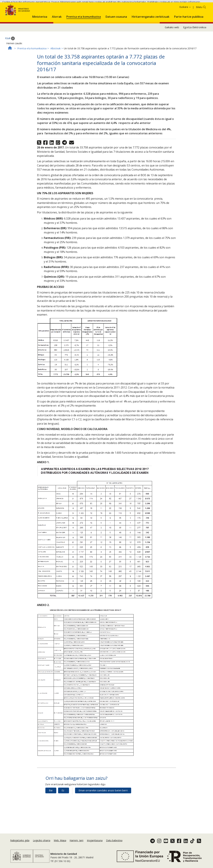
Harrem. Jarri (76, 845)
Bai (51, 812)
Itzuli (10, 60)
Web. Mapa (60, 845)
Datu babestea (114, 845)
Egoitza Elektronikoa (195, 49)
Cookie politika (16, 12)
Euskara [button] (185, 29)
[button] (40, 38)
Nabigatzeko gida (20, 845)
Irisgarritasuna (95, 845)
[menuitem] (40, 38)
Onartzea (41, 12)
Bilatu (199, 29)
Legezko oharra (42, 845)
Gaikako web (172, 49)
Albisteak (55, 70)
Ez (63, 812)
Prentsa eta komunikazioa (32, 70)
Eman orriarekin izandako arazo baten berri (103, 812)
